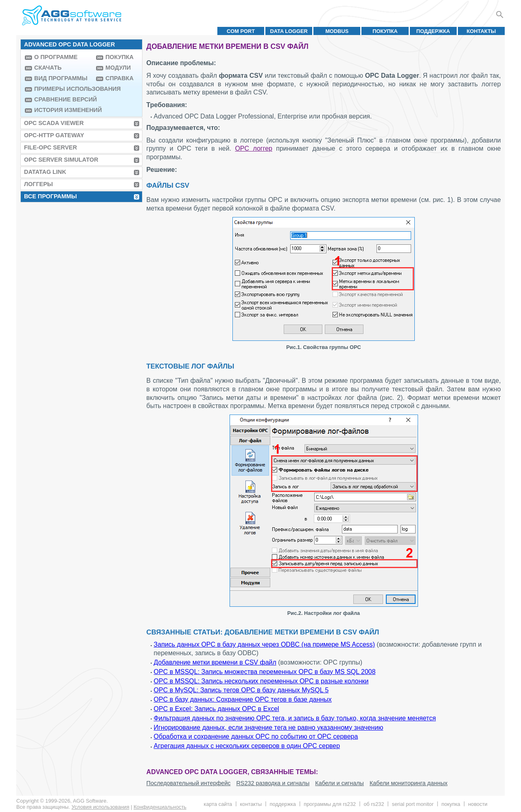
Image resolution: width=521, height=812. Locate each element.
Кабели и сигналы (339, 783)
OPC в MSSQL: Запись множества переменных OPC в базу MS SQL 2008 (265, 672)
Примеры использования (63, 89)
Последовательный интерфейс (189, 783)
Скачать (48, 68)
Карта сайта (218, 804)
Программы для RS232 (330, 804)
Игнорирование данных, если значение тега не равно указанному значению (269, 728)
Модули (118, 68)
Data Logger (289, 31)
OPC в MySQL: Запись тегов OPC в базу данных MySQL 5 (241, 690)
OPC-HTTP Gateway (54, 135)
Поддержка (433, 31)
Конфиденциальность (160, 807)
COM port (241, 31)
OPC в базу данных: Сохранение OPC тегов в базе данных (243, 699)
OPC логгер (254, 148)
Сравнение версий (63, 99)
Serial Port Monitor (413, 804)
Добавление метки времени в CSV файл (215, 662)
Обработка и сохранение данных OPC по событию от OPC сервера (256, 736)
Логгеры (38, 184)
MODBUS (337, 31)
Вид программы (61, 78)
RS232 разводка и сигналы (273, 783)
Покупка (385, 31)
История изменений (63, 110)
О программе (56, 57)
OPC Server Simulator (61, 160)
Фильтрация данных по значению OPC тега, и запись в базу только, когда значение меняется (295, 718)
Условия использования (101, 807)
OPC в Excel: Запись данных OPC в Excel (217, 709)
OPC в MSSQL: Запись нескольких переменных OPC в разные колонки (261, 681)
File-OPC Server (50, 147)
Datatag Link (45, 172)
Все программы (50, 196)
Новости (478, 804)
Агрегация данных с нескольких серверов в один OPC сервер (247, 746)
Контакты (482, 31)
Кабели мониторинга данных (409, 783)
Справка (119, 78)
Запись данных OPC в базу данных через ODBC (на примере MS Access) (265, 644)
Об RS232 (374, 804)
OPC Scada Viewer (54, 123)
